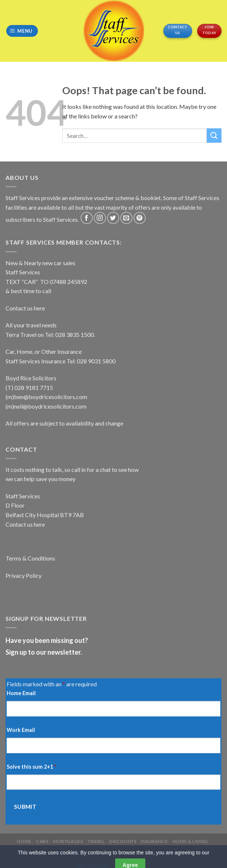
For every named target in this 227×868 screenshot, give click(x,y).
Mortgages (68, 841)
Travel (96, 841)
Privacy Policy (24, 575)
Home (24, 841)
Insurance (155, 841)
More (100, 847)
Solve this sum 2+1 (31, 767)
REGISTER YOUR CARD (137, 847)
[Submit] (214, 136)
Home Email (21, 693)
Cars (42, 841)
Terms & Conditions (30, 558)
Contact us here (25, 308)
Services (77, 847)
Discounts (123, 841)
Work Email (21, 730)
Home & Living (190, 841)
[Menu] (22, 31)
